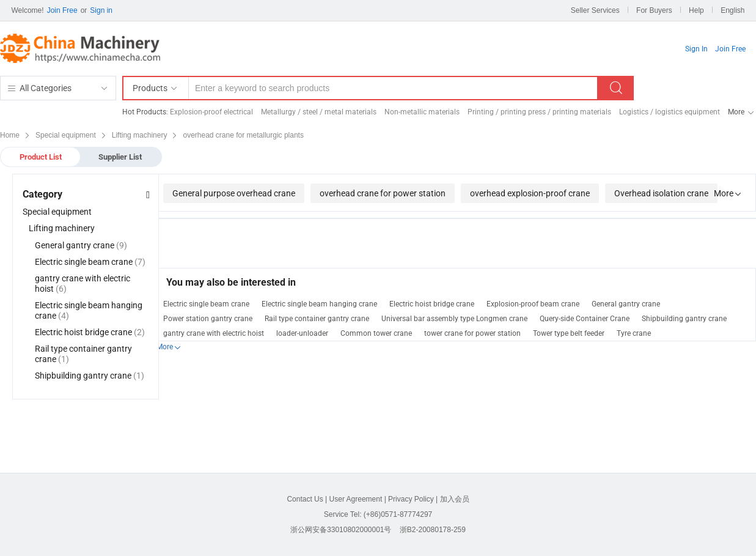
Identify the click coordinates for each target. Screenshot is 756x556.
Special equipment (57, 212)
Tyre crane (634, 333)
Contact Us (305, 499)
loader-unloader (302, 333)
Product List (41, 157)
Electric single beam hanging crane (319, 304)
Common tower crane (376, 333)
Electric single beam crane (206, 304)
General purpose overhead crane (234, 193)
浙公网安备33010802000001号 (341, 530)
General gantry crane (626, 304)
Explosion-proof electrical (211, 112)
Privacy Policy (411, 499)
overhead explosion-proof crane (530, 193)
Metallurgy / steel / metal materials (319, 112)
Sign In (696, 49)
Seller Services (595, 10)
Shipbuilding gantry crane (684, 319)
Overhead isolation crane (661, 193)
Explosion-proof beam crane (533, 304)
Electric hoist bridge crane (432, 304)
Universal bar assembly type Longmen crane (454, 319)
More (736, 112)
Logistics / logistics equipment (670, 112)
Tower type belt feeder (569, 333)
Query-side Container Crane (585, 319)
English (732, 10)
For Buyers (654, 10)
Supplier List (120, 157)
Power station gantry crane (208, 319)
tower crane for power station (472, 333)
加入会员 (455, 499)
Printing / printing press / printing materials (539, 112)
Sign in (101, 10)
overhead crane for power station (383, 193)
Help (696, 10)
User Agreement (356, 499)
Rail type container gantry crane (317, 319)
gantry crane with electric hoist (214, 333)
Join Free (62, 10)
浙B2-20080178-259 (433, 530)
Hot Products (144, 112)
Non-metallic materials (422, 112)
